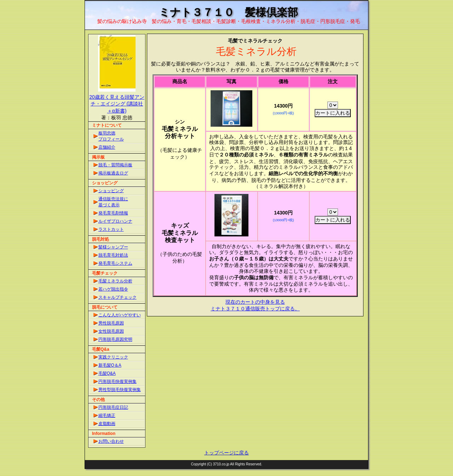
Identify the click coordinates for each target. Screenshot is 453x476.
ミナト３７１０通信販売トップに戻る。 (255, 309)
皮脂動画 (107, 424)
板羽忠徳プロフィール (111, 136)
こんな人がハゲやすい (120, 315)
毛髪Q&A (107, 373)
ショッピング (111, 191)
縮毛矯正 (107, 415)
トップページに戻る (226, 453)
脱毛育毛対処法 (113, 255)
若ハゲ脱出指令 (113, 289)
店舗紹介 (107, 147)
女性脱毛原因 (111, 331)
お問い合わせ (111, 441)
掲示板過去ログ (113, 173)
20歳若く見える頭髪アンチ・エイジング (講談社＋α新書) (117, 104)
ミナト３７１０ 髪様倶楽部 (228, 12)
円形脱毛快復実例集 (117, 382)
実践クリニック (113, 357)
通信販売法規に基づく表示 (113, 202)
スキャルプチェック (117, 297)
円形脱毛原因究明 (115, 339)
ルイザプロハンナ (115, 221)
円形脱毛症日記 (113, 407)
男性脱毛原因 (111, 323)
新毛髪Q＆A (110, 365)
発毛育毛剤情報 (113, 213)
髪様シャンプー (113, 247)
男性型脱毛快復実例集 (120, 390)
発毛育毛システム (115, 263)
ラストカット (111, 229)
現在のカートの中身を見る (255, 302)
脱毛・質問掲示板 (115, 165)
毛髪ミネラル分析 (115, 281)
